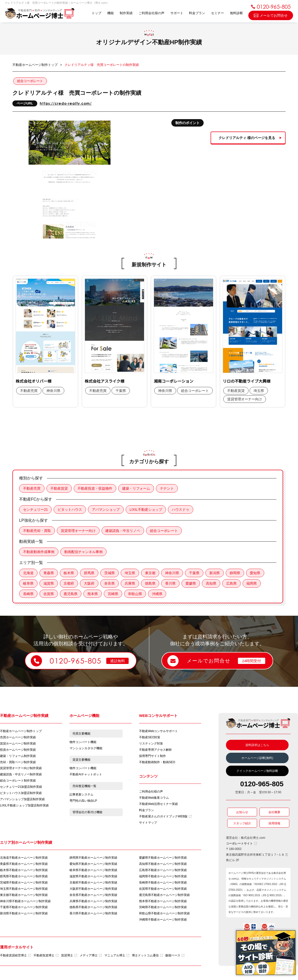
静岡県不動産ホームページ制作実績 (93, 858)
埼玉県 (130, 573)
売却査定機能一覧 (84, 787)
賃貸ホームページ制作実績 (18, 744)
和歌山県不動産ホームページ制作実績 (164, 914)
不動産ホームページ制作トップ (21, 731)
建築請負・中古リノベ (123, 531)
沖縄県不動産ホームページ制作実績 (163, 920)
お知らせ (242, 812)
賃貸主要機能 (81, 760)
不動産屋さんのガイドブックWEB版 (165, 817)
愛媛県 (191, 583)
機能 (110, 13)
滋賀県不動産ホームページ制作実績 (93, 877)
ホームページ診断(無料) (257, 758)
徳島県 (150, 583)
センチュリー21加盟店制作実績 (21, 787)
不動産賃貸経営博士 (16, 956)
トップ (96, 13)
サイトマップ (148, 823)
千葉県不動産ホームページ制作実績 (24, 908)
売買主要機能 (81, 734)
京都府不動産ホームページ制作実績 (93, 883)
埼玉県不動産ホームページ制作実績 (24, 889)
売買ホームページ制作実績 (18, 738)
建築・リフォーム (136, 488)
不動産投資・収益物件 (95, 488)
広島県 (232, 583)
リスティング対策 (151, 744)
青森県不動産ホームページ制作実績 (24, 864)
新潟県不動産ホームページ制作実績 (24, 914)
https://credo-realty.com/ (66, 103)
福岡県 (252, 583)
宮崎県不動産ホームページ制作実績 (163, 908)
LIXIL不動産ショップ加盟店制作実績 (24, 806)
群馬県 (89, 573)
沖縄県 (157, 594)
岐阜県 (28, 583)
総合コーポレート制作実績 (18, 781)
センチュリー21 (36, 510)
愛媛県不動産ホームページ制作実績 (163, 858)
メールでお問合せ (271, 15)
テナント (167, 488)
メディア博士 (91, 956)
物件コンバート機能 (83, 742)
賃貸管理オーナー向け (78, 531)
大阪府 (89, 583)
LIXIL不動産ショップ (146, 510)
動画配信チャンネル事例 (83, 552)
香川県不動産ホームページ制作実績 (93, 914)
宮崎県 (113, 594)
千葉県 (195, 573)
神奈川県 (173, 573)
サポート (177, 13)
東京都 (150, 573)
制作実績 (126, 13)
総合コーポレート (30, 81)
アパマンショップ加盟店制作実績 (22, 800)
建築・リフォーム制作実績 (18, 756)
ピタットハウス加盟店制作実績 (21, 793)
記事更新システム (81, 795)
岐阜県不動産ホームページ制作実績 (93, 870)
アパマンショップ (106, 510)
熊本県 (93, 594)
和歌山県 (135, 594)
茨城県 (110, 573)
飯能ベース (175, 956)
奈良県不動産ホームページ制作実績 (93, 895)
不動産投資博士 (46, 956)
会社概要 (274, 812)
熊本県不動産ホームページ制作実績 (163, 901)
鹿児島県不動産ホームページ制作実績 (164, 895)
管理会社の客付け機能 (87, 813)
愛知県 (256, 573)
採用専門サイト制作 (152, 756)
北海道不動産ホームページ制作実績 (24, 858)
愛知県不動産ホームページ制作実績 (93, 864)
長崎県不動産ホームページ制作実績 (163, 883)
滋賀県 (49, 583)
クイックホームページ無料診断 (257, 771)
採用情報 (274, 824)
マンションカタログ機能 (86, 748)
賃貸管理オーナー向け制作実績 (21, 769)
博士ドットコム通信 (147, 956)
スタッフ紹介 (242, 824)
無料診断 (236, 13)
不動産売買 (32, 488)
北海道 (28, 573)
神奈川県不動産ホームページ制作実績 (25, 901)
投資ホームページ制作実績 (18, 750)
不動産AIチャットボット (86, 775)
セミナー (218, 13)
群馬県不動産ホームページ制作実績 (24, 877)
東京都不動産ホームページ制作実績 (24, 895)
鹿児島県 (71, 594)
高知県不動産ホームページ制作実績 (163, 864)
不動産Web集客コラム (154, 798)
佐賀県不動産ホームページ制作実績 (163, 889)
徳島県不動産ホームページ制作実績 (93, 908)
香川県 (171, 583)
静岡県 (235, 573)
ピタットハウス (70, 510)
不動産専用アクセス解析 (155, 750)
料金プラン (197, 13)
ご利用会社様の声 (151, 13)
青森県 (49, 573)
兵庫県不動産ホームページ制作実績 (93, 901)
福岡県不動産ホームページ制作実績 (163, 877)
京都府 (69, 583)
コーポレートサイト (242, 844)
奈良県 (110, 583)
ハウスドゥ (181, 510)
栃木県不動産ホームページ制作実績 (24, 870)
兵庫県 (130, 583)
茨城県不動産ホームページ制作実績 (24, 883)
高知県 (212, 583)
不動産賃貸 (59, 488)
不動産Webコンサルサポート (158, 731)
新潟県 (215, 573)
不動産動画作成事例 (39, 552)
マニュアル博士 (117, 956)
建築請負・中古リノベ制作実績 (21, 775)
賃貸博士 (69, 956)
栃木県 (69, 573)
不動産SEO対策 (150, 738)
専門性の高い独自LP (83, 801)
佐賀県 (49, 594)
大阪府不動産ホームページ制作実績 (93, 889)
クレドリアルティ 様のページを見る (247, 138)
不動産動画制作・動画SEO (157, 762)
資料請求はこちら (257, 745)
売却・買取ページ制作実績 (18, 762)
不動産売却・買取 (37, 531)
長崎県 (28, 594)
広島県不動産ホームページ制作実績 (163, 870)
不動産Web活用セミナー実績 (158, 804)
